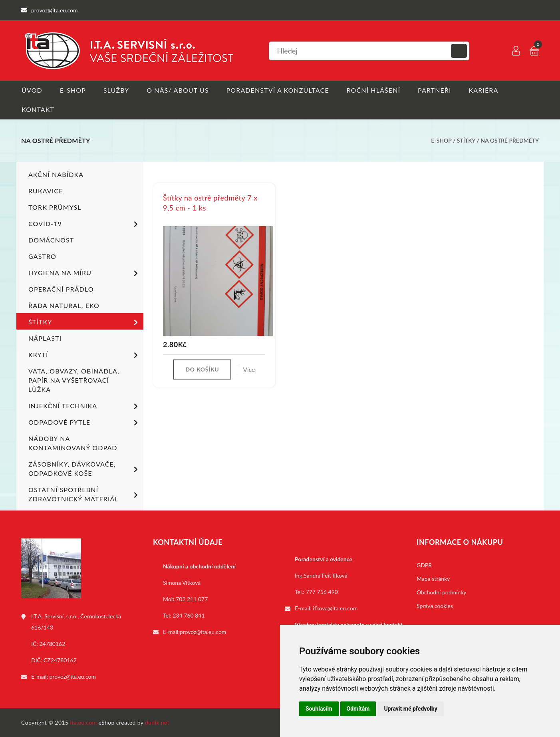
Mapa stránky (433, 579)
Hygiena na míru (84, 274)
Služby (117, 90)
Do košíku (202, 370)
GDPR (424, 565)
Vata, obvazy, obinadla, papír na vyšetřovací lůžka (74, 380)
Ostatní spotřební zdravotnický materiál (84, 494)
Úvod (32, 90)
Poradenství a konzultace (279, 90)
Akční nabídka (56, 174)
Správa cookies (435, 606)
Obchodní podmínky (442, 592)
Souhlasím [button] (319, 709)
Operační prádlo (61, 289)
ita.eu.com (84, 722)
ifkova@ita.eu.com (336, 608)
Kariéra (486, 90)
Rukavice (46, 191)
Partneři (437, 90)
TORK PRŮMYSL (55, 207)
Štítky (467, 141)
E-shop (73, 90)
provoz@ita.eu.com (73, 676)
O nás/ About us (179, 90)
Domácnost (51, 240)
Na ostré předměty (510, 141)
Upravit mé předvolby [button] (410, 709)
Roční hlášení (375, 90)
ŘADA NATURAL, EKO (64, 305)
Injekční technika (84, 407)
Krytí (84, 356)
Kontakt (38, 110)
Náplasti (45, 338)
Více (249, 370)
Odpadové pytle (84, 423)
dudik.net (158, 722)
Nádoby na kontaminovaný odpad (73, 443)
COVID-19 (84, 224)
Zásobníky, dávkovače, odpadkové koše (84, 469)
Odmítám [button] (358, 709)
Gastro (42, 256)
